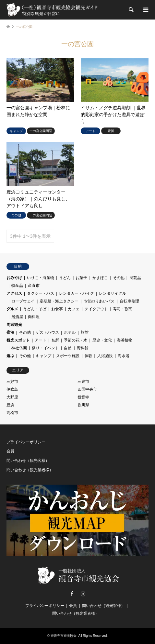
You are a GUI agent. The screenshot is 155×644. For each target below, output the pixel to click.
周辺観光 (14, 325)
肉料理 (34, 317)
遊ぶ (10, 356)
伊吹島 (12, 389)
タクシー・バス (41, 293)
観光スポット (18, 340)
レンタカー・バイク (77, 293)
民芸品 (135, 278)
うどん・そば (35, 309)
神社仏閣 (19, 348)
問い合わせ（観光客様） (28, 461)
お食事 (57, 309)
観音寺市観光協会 (64, 636)
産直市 (34, 286)
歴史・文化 (102, 340)
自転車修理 (129, 301)
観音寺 (83, 397)
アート (41, 340)
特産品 (17, 286)
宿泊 (10, 332)
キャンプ (43, 356)
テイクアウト (96, 309)
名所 (55, 340)
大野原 (12, 397)
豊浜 (10, 405)
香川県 (83, 405)
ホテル (70, 332)
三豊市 (83, 382)
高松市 (12, 413)
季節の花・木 (76, 340)
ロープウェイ (23, 301)
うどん (65, 278)
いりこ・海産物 (41, 278)
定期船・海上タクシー (59, 301)
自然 (68, 348)
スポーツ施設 (68, 356)
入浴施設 (105, 356)
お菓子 (81, 278)
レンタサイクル (113, 293)
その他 (119, 278)
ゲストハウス (47, 332)
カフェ (74, 309)
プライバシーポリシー (26, 442)
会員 (10, 451)
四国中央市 (87, 389)
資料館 (83, 348)
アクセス (14, 293)
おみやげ (14, 278)
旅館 (85, 332)
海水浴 (124, 356)
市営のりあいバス (99, 301)
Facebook (72, 594)
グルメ (12, 309)
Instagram (83, 594)
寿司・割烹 (123, 309)
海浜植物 (125, 340)
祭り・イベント (45, 348)
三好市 (12, 382)
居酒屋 (17, 317)
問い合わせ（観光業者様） (30, 470)
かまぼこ (100, 278)
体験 (89, 356)
